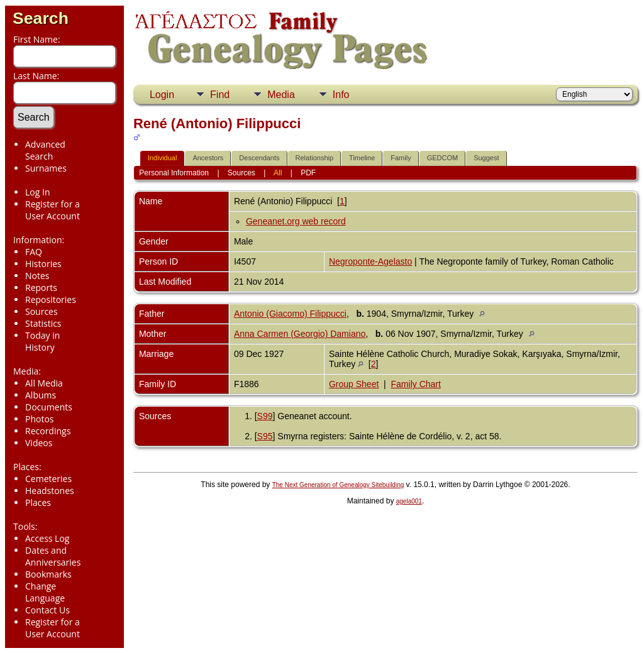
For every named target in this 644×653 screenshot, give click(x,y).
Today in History (42, 341)
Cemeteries (48, 479)
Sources (42, 311)
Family (401, 158)
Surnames (46, 168)
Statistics (43, 323)
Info (341, 95)
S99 (265, 416)
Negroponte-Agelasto (370, 261)
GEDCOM (443, 158)
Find (220, 95)
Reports (41, 288)
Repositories (51, 299)
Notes (37, 276)
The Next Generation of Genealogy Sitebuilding (338, 485)
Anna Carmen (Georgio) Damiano (300, 334)
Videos (39, 443)
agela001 (409, 501)
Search (41, 18)
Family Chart (416, 384)
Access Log (47, 538)
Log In (37, 192)
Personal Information (174, 173)
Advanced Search (45, 150)
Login (162, 95)
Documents (49, 407)
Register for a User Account (53, 210)
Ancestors (208, 158)
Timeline (362, 158)
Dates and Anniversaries (53, 556)
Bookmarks (48, 574)
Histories (43, 264)
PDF (308, 173)
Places (38, 502)
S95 (265, 436)
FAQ (34, 252)
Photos (40, 419)
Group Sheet (354, 384)
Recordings (48, 431)
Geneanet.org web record (296, 221)
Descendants (259, 158)
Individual (162, 158)
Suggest (486, 158)
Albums (41, 395)
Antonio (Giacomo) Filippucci (290, 314)
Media (281, 95)
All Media (44, 383)
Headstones (50, 491)
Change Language (45, 592)
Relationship (315, 158)
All (278, 173)
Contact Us (47, 610)
